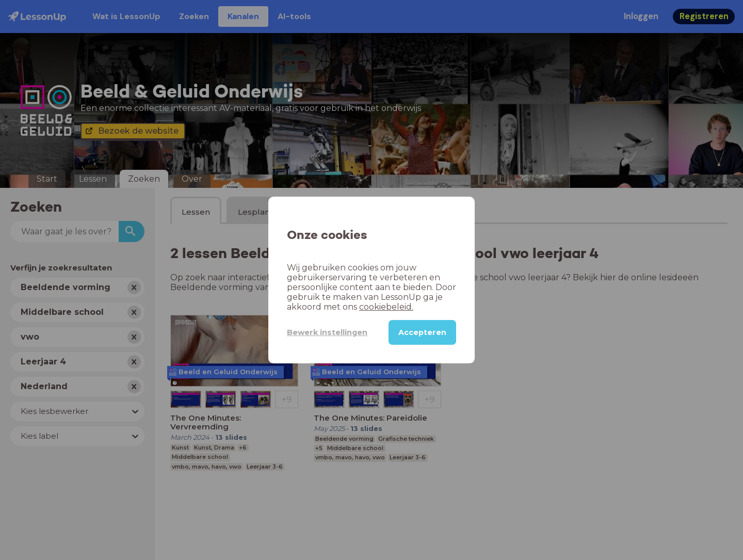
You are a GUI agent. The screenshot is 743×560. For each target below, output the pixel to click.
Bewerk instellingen (327, 332)
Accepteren (422, 332)
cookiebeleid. (386, 307)
